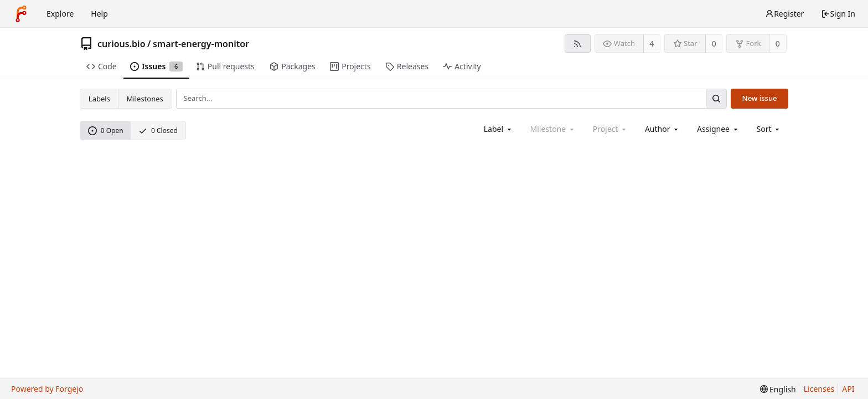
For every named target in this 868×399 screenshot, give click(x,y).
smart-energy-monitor (201, 44)
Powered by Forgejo (47, 389)
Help (99, 14)
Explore (60, 14)
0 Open (106, 131)
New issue (760, 98)
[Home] (21, 14)
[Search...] (716, 98)
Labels (99, 99)
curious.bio (122, 44)
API (848, 389)
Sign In (838, 14)
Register (784, 14)
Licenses (819, 389)
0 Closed (158, 131)
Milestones (145, 99)
